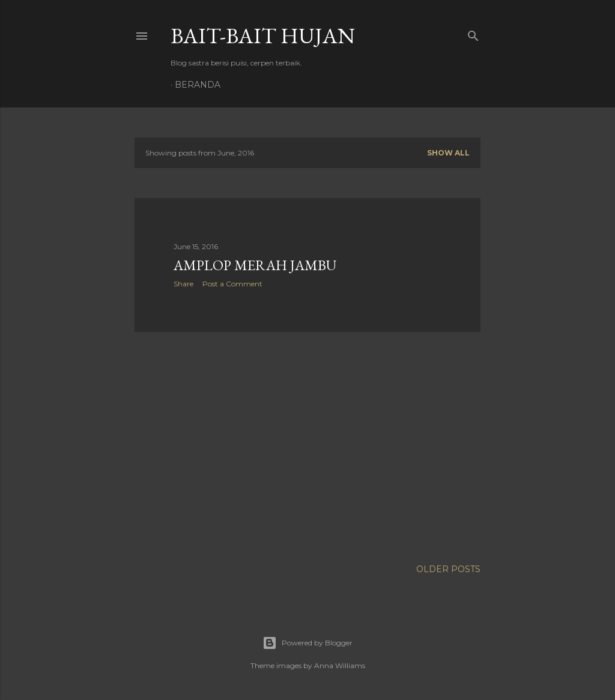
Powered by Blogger (307, 643)
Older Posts (448, 569)
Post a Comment (232, 284)
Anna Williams (340, 665)
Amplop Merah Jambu (255, 265)
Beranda (198, 85)
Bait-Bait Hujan (263, 36)
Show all (448, 153)
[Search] (473, 33)
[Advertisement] (307, 446)
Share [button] (183, 284)
